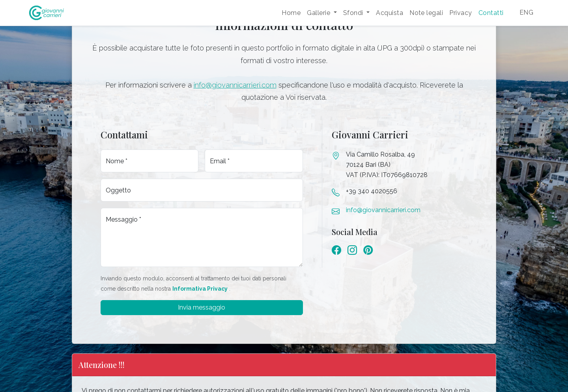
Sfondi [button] (354, 13)
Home (291, 13)
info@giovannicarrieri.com (235, 85)
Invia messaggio (202, 307)
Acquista (390, 13)
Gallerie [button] (319, 13)
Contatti (491, 13)
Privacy (461, 13)
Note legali (426, 13)
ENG (526, 12)
